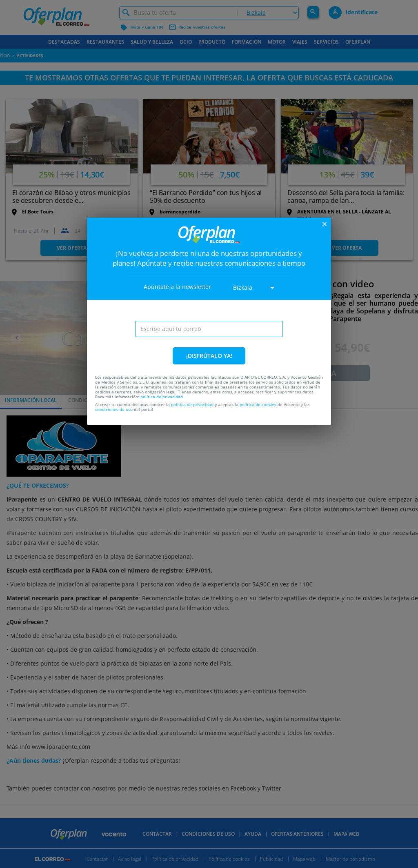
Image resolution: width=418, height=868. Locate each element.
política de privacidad (162, 397)
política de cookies (258, 404)
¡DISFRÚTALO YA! (209, 356)
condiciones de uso (114, 409)
